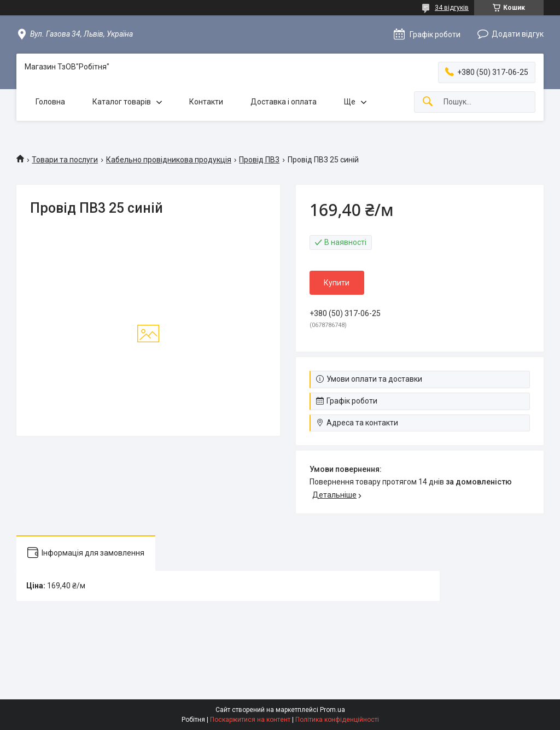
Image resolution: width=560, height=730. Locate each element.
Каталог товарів (122, 102)
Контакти (206, 102)
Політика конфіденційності (337, 720)
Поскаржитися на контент (250, 720)
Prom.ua (332, 710)
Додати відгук (518, 34)
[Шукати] (428, 102)
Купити (337, 283)
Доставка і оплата (284, 102)
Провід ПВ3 (259, 160)
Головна (50, 102)
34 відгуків (452, 8)
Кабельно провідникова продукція (169, 160)
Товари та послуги (65, 160)
